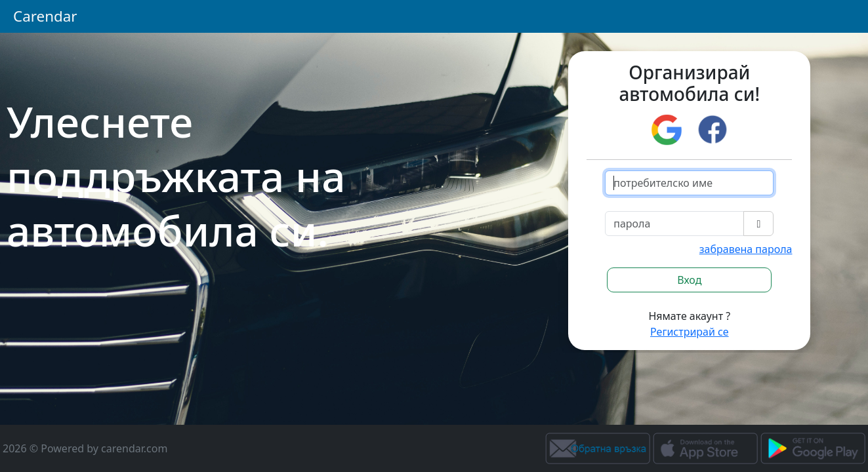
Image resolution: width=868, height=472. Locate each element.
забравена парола (746, 249)
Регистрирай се (690, 332)
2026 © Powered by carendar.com (85, 448)
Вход (689, 280)
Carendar (45, 16)
